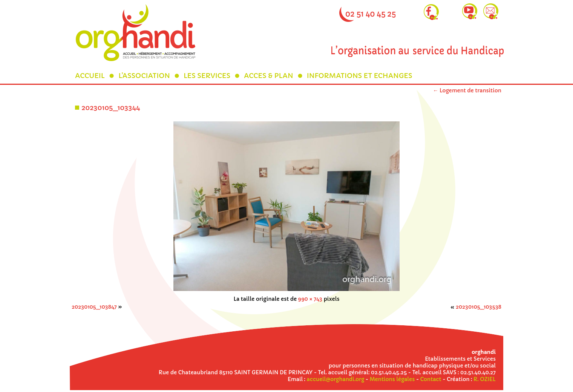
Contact (431, 379)
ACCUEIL (90, 76)
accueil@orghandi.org (336, 379)
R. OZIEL (485, 379)
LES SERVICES (207, 76)
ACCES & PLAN (269, 76)
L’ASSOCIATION (144, 76)
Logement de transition (467, 90)
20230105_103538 (479, 307)
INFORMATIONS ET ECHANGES (360, 76)
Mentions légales (392, 379)
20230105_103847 (94, 307)
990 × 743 (310, 299)
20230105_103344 (111, 108)
